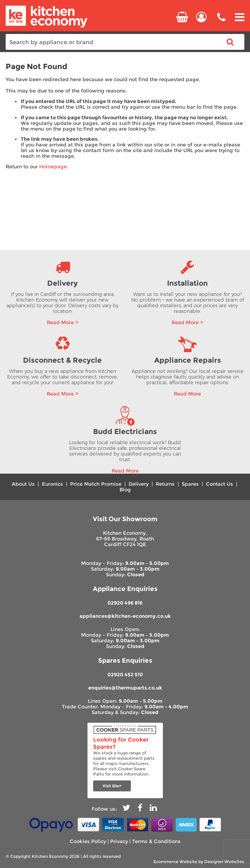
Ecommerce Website (175, 862)
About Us (23, 484)
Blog (125, 490)
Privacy (119, 841)
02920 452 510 (125, 675)
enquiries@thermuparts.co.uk (125, 688)
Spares (190, 484)
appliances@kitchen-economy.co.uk (125, 616)
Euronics (52, 484)
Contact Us (219, 484)
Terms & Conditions (156, 841)
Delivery (139, 484)
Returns (165, 484)
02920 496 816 (125, 603)
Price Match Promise (96, 484)
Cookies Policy (88, 841)
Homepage (53, 167)
